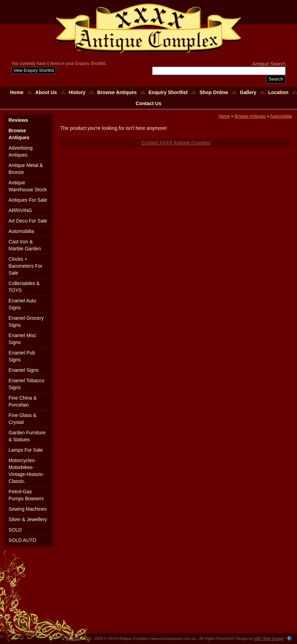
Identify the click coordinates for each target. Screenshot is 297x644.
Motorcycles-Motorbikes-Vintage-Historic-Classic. (27, 471)
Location (278, 92)
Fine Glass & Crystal (23, 419)
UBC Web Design (269, 638)
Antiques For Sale (28, 200)
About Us (46, 92)
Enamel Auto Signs (22, 304)
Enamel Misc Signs (23, 339)
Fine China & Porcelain (23, 401)
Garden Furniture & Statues (27, 436)
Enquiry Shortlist (168, 92)
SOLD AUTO (23, 540)
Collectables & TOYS (24, 287)
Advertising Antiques (21, 151)
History (77, 92)
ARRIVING (20, 210)
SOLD (15, 530)
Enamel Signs (24, 370)
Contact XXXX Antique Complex (176, 143)
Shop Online (214, 92)
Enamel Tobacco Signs (27, 384)
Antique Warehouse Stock (28, 186)
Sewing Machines (28, 509)
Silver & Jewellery (28, 519)
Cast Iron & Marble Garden (25, 245)
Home (17, 92)
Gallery (248, 92)
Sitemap (73, 638)
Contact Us (149, 103)
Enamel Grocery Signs (26, 321)
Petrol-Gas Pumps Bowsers (26, 495)
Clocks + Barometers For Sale (26, 266)
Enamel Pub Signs (22, 356)
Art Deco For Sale (28, 221)
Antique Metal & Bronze (26, 169)
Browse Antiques (117, 92)
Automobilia (21, 231)
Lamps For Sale (26, 450)
